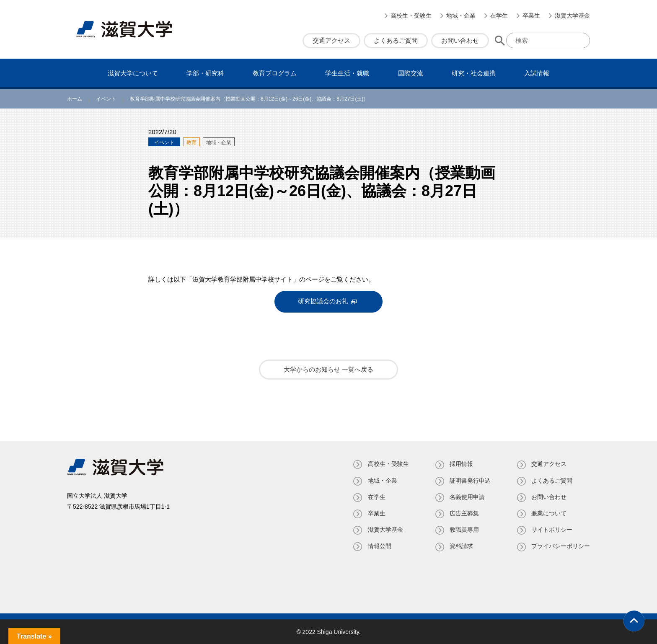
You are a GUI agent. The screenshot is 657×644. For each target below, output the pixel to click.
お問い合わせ (460, 40)
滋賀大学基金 (572, 16)
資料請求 (461, 546)
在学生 (499, 16)
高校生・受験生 (411, 16)
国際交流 (411, 73)
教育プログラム (275, 73)
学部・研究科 (205, 73)
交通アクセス (331, 40)
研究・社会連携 (474, 73)
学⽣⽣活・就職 (347, 73)
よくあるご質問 (396, 40)
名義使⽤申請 (467, 497)
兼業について (549, 513)
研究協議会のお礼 (323, 301)
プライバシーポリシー (561, 546)
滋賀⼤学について (133, 73)
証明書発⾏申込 (470, 480)
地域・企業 (461, 16)
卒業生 (531, 16)
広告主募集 (464, 513)
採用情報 (461, 464)
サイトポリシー (552, 530)
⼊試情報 (537, 73)
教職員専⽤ (464, 530)
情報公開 (379, 546)
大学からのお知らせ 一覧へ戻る (328, 369)
